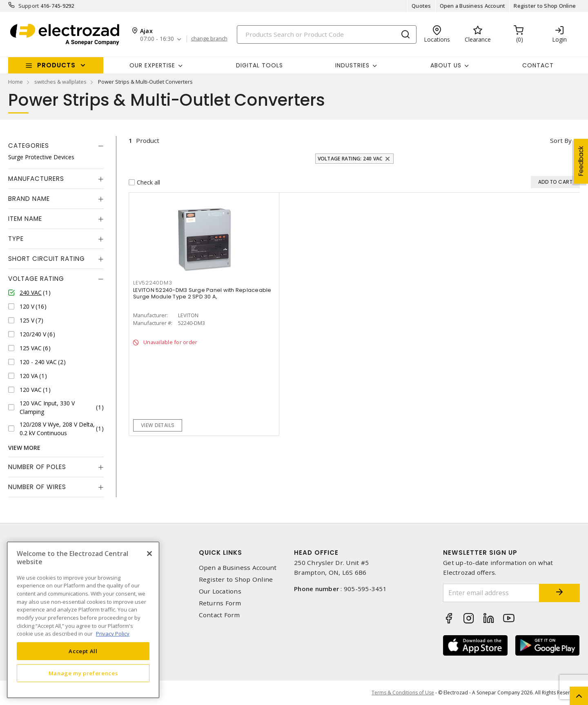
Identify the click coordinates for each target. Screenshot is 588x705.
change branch (209, 39)
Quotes (421, 6)
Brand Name (29, 199)
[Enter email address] (491, 593)
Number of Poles (37, 467)
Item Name (25, 219)
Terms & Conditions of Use (403, 693)
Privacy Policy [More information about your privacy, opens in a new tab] (113, 634)
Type (16, 239)
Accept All (83, 651)
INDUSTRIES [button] (352, 65)
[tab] (56, 146)
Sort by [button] (561, 140)
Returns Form (220, 603)
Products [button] (56, 65)
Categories (29, 146)
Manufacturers (36, 179)
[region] (83, 620)
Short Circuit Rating (47, 259)
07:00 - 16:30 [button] (157, 39)
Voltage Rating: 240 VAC (350, 159)
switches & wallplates (60, 82)
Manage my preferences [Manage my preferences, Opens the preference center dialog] (83, 673)
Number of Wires (37, 487)
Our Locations (220, 591)
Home (16, 82)
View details (158, 425)
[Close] (149, 554)
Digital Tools (259, 65)
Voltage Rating (36, 279)
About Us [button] (446, 65)
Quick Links (220, 553)
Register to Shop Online (545, 6)
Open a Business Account (473, 6)
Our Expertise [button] (152, 65)
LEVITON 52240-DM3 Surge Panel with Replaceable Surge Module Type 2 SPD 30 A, (202, 293)
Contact (538, 65)
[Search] (327, 34)
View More (24, 448)
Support (29, 6)
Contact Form (219, 615)
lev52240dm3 (153, 283)
